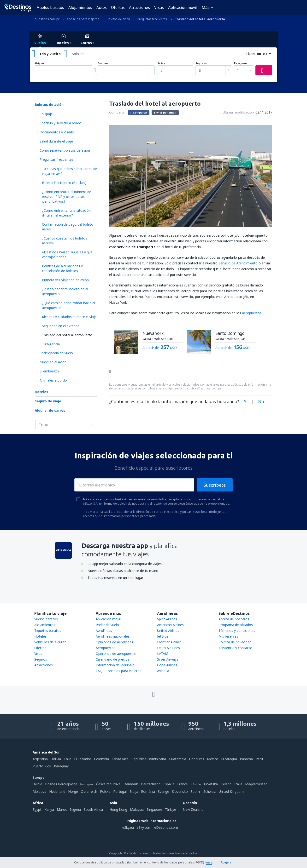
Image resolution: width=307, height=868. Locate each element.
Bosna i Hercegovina (61, 784)
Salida (161, 63)
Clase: (251, 54)
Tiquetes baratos (48, 631)
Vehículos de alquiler (50, 642)
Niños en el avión (53, 362)
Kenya (49, 809)
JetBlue (163, 636)
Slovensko (180, 791)
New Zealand (193, 809)
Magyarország (256, 784)
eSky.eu (128, 827)
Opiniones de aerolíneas (114, 642)
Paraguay (61, 766)
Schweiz (210, 791)
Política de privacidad (235, 642)
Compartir (139, 112)
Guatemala (177, 759)
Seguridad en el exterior (60, 326)
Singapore (154, 809)
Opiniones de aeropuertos (116, 654)
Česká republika (108, 784)
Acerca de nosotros (234, 619)
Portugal (120, 791)
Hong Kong (118, 809)
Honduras (197, 759)
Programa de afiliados (236, 625)
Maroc (62, 809)
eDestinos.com (166, 827)
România (148, 791)
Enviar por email (165, 112)
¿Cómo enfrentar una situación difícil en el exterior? (66, 213)
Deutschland (151, 784)
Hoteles (41, 392)
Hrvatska (211, 784)
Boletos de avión (49, 105)
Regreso (201, 63)
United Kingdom (231, 791)
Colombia (101, 759)
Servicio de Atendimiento (238, 263)
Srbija (134, 791)
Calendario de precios (112, 659)
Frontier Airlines (169, 642)
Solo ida (78, 54)
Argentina (40, 759)
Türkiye (171, 809)
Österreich (89, 791)
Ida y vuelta (50, 54)
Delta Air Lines (168, 648)
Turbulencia (51, 344)
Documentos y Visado (57, 132)
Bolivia (56, 759)
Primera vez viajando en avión (65, 280)
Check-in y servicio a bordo (60, 123)
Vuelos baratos (50, 7)
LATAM (163, 654)
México (213, 759)
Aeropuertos (106, 648)
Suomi (196, 791)
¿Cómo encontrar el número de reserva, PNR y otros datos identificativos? (67, 197)
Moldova (39, 791)
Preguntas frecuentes (56, 159)
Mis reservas (228, 636)
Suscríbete (215, 485)
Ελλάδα (196, 784)
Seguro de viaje (48, 401)
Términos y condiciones (237, 631)
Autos (102, 7)
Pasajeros (241, 63)
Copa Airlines (167, 665)
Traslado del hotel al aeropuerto (67, 335)
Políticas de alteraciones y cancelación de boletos (62, 268)
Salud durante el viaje (56, 141)
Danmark (131, 784)
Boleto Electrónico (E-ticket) (64, 183)
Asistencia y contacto (235, 648)
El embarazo (49, 371)
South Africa (93, 809)
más (209, 862)
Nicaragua (229, 759)
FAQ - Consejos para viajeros (118, 671)
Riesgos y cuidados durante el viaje (69, 317)
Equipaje (46, 114)
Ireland (226, 784)
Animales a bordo (53, 380)
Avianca (163, 671)
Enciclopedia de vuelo (56, 353)
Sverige (163, 791)
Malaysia (137, 809)
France (183, 784)
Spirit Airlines (167, 619)
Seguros (41, 659)
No (261, 401)
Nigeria (75, 809)
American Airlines (170, 625)
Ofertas (118, 7)
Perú (259, 759)
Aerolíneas (104, 631)
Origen (39, 63)
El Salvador (83, 759)
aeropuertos (252, 313)
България (87, 784)
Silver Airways (168, 659)
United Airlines (168, 631)
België (37, 784)
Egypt (37, 809)
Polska (105, 791)
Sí (246, 401)
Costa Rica (120, 759)
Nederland (57, 791)
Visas (159, 7)
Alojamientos (80, 7)
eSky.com (144, 827)
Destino (103, 63)
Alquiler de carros (50, 410)
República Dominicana (149, 759)
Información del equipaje (115, 665)
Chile (68, 759)
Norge (73, 791)
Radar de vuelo (107, 625)
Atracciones (139, 7)
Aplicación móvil (183, 7)
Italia (238, 784)
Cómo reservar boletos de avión (65, 150)
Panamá (246, 759)
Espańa (169, 784)
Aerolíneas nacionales (113, 636)
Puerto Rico (42, 766)
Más (206, 7)
